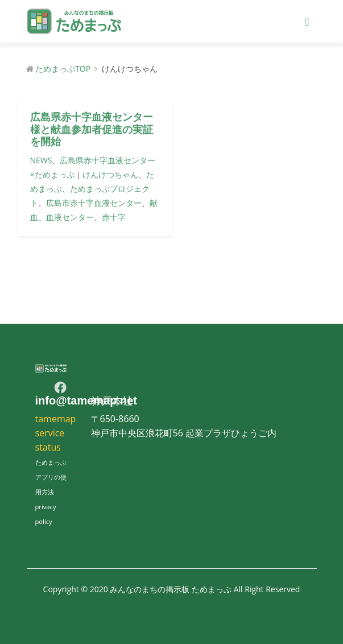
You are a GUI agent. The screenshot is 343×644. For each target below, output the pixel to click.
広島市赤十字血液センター (94, 203)
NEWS (41, 160)
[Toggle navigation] (307, 22)
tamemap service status (56, 433)
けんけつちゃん (110, 174)
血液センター (70, 217)
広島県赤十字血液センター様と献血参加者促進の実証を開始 (92, 129)
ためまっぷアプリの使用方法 (51, 477)
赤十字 (114, 217)
